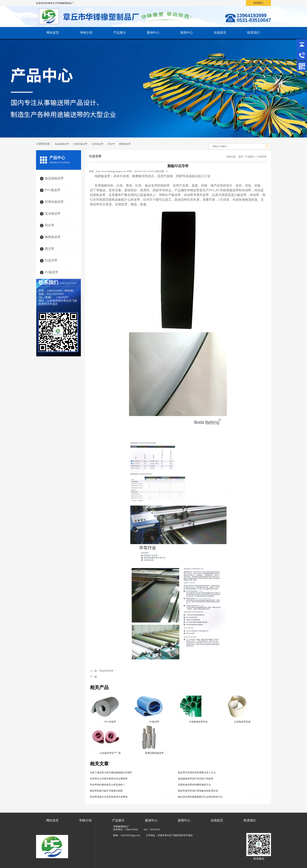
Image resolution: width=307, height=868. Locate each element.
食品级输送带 (62, 144)
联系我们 (258, 3)
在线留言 (220, 33)
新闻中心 (187, 33)
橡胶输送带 (125, 144)
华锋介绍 (86, 33)
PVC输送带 (53, 190)
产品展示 (120, 33)
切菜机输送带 (80, 144)
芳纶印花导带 (106, 671)
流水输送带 (98, 144)
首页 (241, 157)
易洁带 (50, 249)
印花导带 (262, 157)
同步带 (111, 144)
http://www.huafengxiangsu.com (111, 171)
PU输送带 (51, 272)
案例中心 (153, 33)
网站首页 (53, 33)
